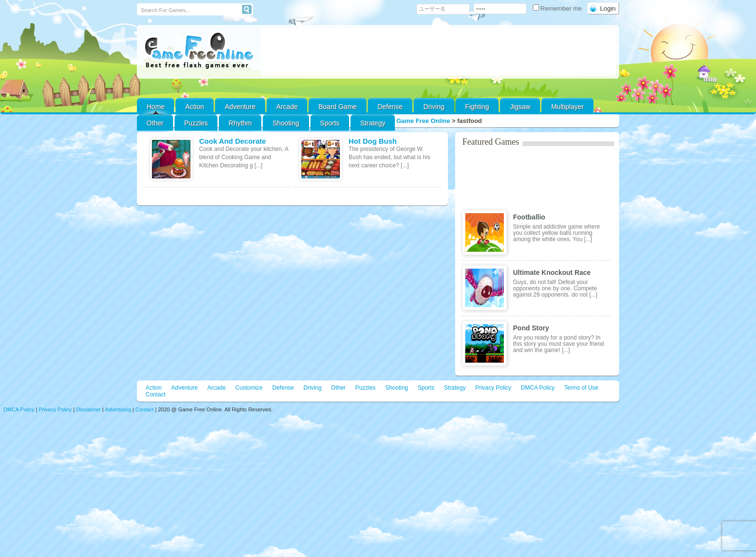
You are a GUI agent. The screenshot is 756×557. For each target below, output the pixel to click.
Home (155, 107)
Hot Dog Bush (373, 141)
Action (195, 107)
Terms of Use (581, 388)
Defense (390, 107)
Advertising (118, 409)
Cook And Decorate (233, 141)
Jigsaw (520, 107)
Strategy (373, 123)
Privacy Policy (493, 388)
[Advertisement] (438, 52)
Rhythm (240, 123)
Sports (330, 123)
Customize (249, 388)
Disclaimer (88, 409)
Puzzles (196, 123)
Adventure (240, 107)
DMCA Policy (538, 388)
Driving (434, 107)
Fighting (477, 107)
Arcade (287, 107)
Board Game (337, 107)
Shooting (286, 123)
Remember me (558, 8)
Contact (155, 394)
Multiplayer (567, 107)
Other (338, 388)
